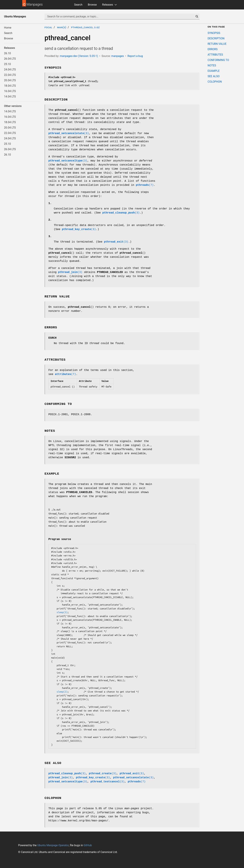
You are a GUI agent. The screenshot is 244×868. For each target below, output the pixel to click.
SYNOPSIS (214, 33)
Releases (108, 5)
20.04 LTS (10, 80)
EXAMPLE (214, 71)
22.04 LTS (10, 75)
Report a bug (135, 56)
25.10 (7, 64)
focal (48, 27)
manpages (118, 56)
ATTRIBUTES (215, 55)
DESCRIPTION (216, 38)
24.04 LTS (10, 70)
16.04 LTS (10, 91)
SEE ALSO (214, 76)
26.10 (7, 53)
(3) (69, 133)
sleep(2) (62, 692)
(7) (145, 185)
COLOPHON (215, 82)
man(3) (62, 27)
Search (78, 5)
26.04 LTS (10, 59)
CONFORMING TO (218, 60)
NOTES (212, 65)
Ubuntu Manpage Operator (53, 845)
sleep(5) (62, 612)
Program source (60, 539)
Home (8, 28)
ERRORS (213, 49)
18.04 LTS (10, 86)
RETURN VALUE (217, 44)
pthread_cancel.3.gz (85, 27)
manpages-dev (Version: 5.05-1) (79, 56)
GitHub (88, 845)
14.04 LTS (10, 97)
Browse (92, 5)
